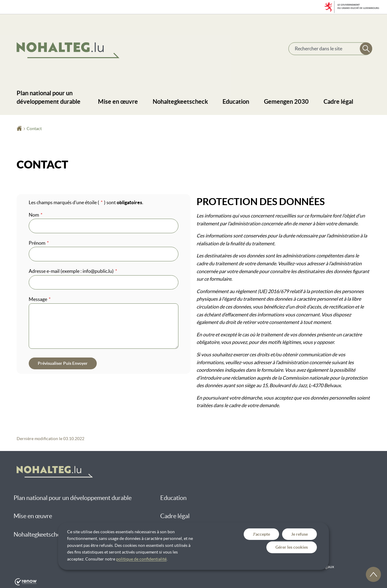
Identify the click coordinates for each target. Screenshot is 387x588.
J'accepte (261, 534)
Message (40, 299)
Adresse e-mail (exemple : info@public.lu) (73, 271)
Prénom (39, 243)
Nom (36, 215)
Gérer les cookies (292, 547)
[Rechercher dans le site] (366, 49)
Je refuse (299, 534)
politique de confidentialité (141, 559)
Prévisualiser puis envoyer (63, 363)
